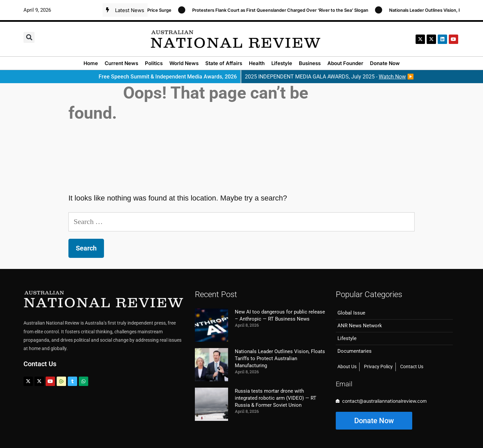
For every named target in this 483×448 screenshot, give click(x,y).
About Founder (345, 63)
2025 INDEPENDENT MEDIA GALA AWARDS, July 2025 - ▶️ (329, 77)
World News (184, 63)
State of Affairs (224, 63)
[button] (29, 37)
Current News (121, 63)
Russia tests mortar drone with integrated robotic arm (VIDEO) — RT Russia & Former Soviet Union (276, 398)
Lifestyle (282, 63)
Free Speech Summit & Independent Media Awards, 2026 (168, 77)
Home (91, 63)
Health (257, 63)
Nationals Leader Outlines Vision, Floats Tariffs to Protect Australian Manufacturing (280, 358)
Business (310, 63)
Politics (154, 63)
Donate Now (385, 63)
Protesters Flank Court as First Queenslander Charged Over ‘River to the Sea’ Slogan (283, 10)
